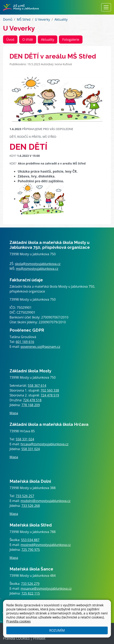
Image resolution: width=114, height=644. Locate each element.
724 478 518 (32, 400)
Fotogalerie (71, 40)
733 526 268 (31, 506)
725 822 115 (31, 593)
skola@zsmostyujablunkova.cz (38, 264)
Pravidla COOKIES (16, 638)
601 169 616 (25, 342)
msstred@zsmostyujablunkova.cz (46, 545)
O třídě (28, 40)
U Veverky (42, 19)
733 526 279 (30, 584)
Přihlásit (39, 638)
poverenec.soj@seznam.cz (40, 347)
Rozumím (57, 630)
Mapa (14, 413)
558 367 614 (37, 386)
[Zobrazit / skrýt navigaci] (106, 7)
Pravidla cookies (18, 621)
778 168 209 (31, 405)
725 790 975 (31, 550)
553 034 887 (30, 540)
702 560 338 (50, 390)
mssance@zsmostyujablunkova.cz (46, 588)
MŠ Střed (24, 19)
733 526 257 (25, 496)
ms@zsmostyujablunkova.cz (37, 269)
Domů (8, 19)
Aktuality (61, 19)
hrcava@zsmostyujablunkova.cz (45, 444)
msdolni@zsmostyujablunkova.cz (45, 501)
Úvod (10, 40)
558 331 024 (25, 439)
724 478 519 (50, 395)
